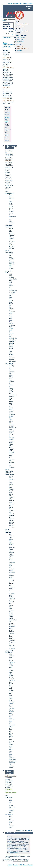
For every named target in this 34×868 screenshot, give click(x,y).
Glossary (25, 3)
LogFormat (9, 789)
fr (13, 34)
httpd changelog (21, 37)
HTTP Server (12, 19)
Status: (5, 43)
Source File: (7, 47)
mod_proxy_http (8, 68)
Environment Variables (22, 24)
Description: (7, 38)
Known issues (20, 39)
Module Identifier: (8, 45)
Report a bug (20, 41)
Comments (19, 50)
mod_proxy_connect (23, 48)
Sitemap (31, 3)
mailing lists (14, 853)
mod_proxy (6, 58)
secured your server (7, 119)
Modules (10, 3)
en (12, 33)
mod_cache (6, 87)
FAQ (21, 3)
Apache (5, 19)
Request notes (20, 26)
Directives (16, 3)
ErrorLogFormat (11, 793)
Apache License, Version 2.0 (20, 861)
